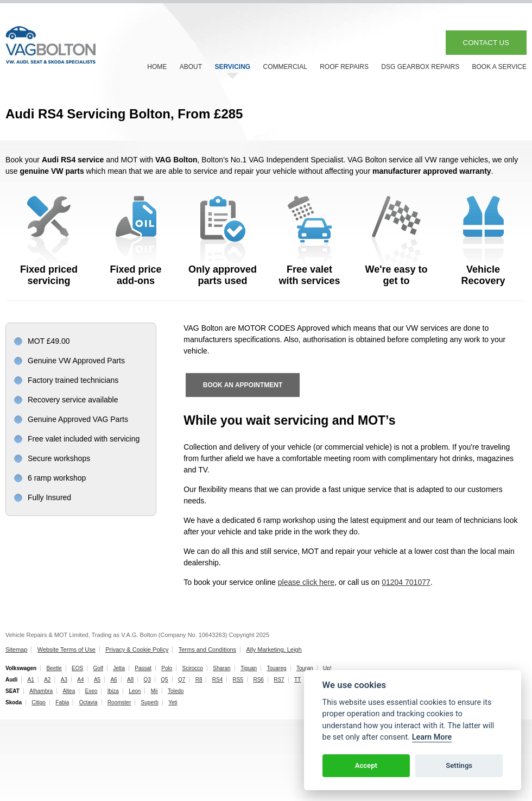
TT (297, 680)
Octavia (88, 702)
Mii (154, 691)
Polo (167, 668)
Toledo (176, 691)
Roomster (119, 702)
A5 (97, 680)
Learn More (432, 737)
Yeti (173, 702)
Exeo (91, 691)
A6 (113, 680)
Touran (305, 668)
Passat (143, 668)
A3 (64, 680)
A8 (130, 680)
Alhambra (41, 691)
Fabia (62, 702)
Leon (135, 691)
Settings (459, 765)
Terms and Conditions (207, 649)
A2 (47, 680)
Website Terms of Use (66, 649)
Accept (366, 765)
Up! (327, 668)
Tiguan (249, 668)
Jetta (119, 668)
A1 (31, 680)
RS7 (279, 680)
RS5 (238, 680)
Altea (69, 691)
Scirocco (193, 668)
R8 (199, 680)
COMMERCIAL (285, 67)
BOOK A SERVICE (500, 67)
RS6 (258, 680)
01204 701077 (406, 582)
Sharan (221, 668)
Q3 (147, 680)
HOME (157, 67)
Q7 (182, 680)
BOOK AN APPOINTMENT (243, 385)
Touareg (276, 668)
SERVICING (232, 67)
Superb (150, 702)
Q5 (164, 680)
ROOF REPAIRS (344, 67)
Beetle (54, 668)
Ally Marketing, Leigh (274, 649)
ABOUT (191, 67)
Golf (98, 668)
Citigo (39, 702)
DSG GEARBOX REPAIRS (420, 67)
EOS (77, 668)
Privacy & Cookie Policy (137, 649)
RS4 (217, 680)
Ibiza (113, 691)
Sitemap (16, 649)
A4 (80, 680)
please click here (306, 582)
